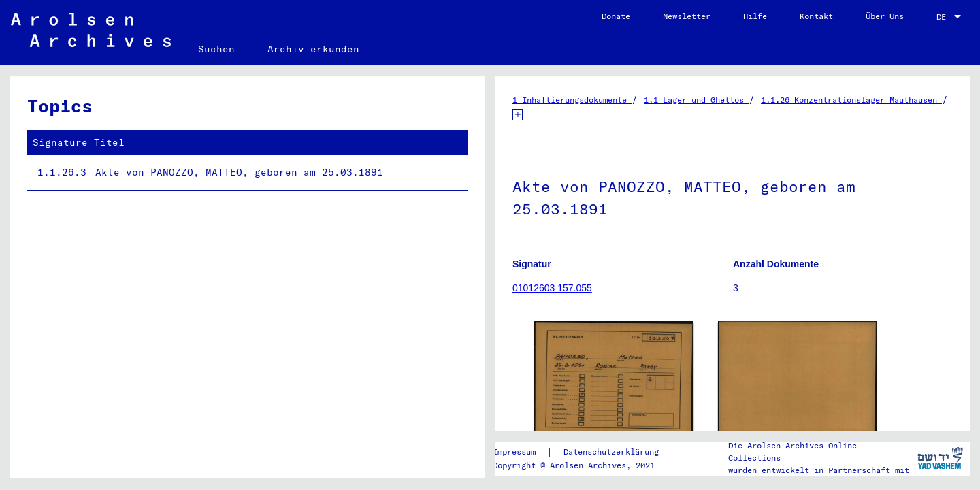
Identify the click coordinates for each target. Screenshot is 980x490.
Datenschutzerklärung (611, 452)
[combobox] (950, 17)
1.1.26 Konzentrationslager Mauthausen (851, 100)
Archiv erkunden (313, 49)
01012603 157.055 (552, 288)
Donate (616, 16)
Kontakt (816, 16)
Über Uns (885, 16)
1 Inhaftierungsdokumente (572, 100)
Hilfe (755, 16)
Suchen (216, 49)
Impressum (514, 452)
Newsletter (687, 16)
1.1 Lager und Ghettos (696, 100)
